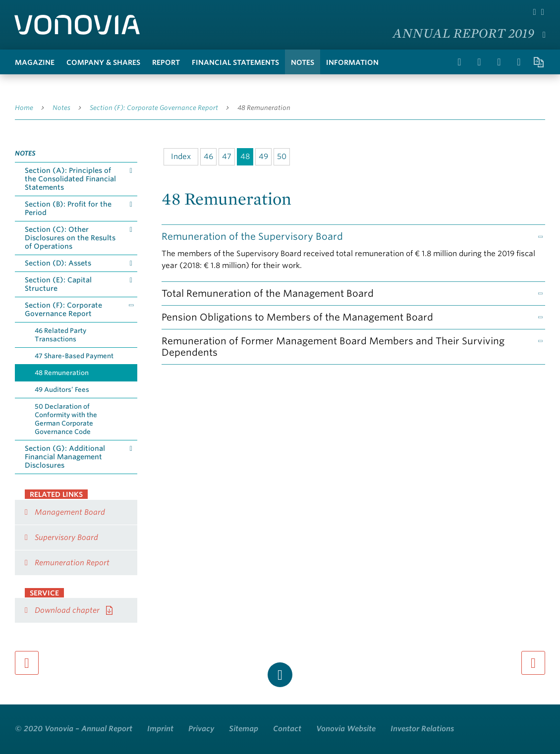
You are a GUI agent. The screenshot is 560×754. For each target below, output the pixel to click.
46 (208, 157)
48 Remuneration (264, 108)
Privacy (201, 729)
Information (352, 62)
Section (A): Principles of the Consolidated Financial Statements (70, 179)
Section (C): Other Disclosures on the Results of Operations (70, 238)
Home (24, 108)
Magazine (35, 62)
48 (245, 157)
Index (181, 157)
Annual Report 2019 (464, 33)
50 (282, 157)
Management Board (70, 512)
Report (166, 62)
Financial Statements (235, 62)
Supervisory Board (66, 538)
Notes (303, 62)
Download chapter (67, 610)
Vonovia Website (346, 729)
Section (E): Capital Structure (58, 284)
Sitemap (244, 729)
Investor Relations (422, 729)
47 (227, 157)
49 (263, 157)
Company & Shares (103, 62)
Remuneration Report (72, 563)
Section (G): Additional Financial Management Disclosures (65, 457)
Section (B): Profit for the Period (68, 208)
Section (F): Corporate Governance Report (154, 108)
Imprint (160, 729)
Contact (287, 729)
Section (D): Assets (58, 263)
